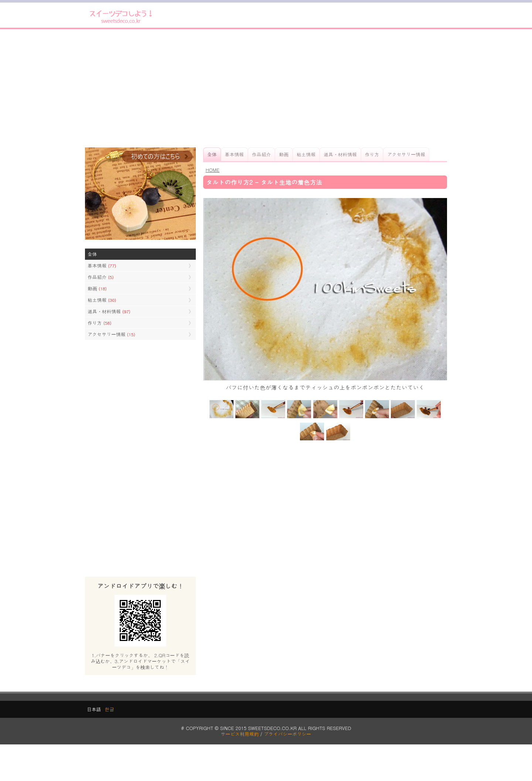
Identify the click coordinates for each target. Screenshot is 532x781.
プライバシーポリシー (287, 734)
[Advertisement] (266, 88)
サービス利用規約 (240, 734)
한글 (109, 709)
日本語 (94, 709)
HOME (212, 170)
